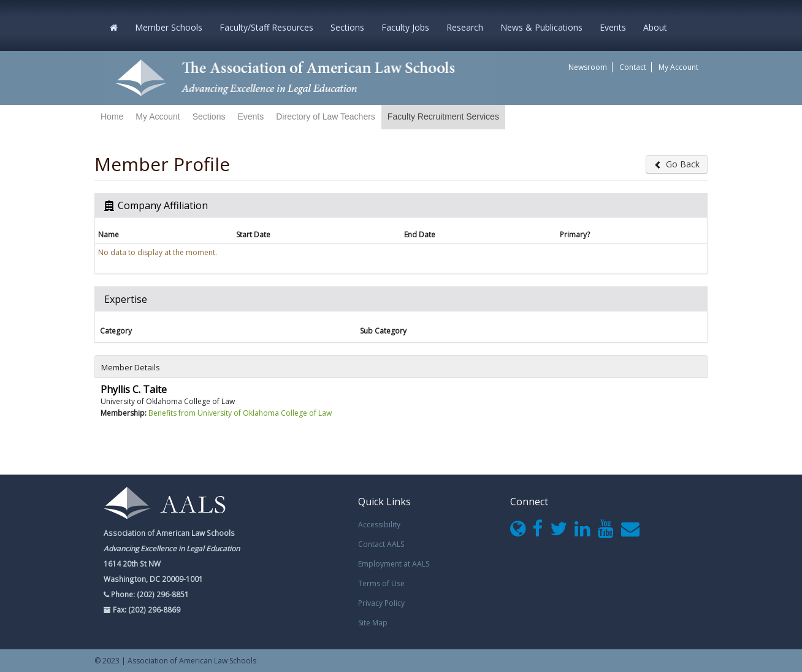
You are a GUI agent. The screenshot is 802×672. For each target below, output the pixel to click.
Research (465, 27)
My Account (678, 67)
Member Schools (169, 27)
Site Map (373, 623)
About (655, 27)
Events (613, 27)
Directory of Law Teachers (326, 116)
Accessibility (379, 525)
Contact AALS (381, 544)
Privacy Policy (381, 603)
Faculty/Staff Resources (266, 27)
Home (112, 116)
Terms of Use (381, 583)
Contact (633, 67)
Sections (347, 27)
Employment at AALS (394, 564)
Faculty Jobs (405, 27)
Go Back (677, 164)
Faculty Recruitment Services (443, 116)
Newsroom (588, 67)
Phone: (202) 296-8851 (149, 594)
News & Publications (541, 27)
